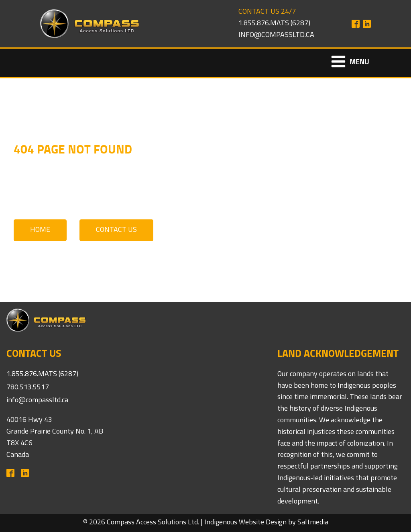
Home (40, 230)
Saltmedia (313, 523)
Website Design (263, 523)
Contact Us (116, 230)
